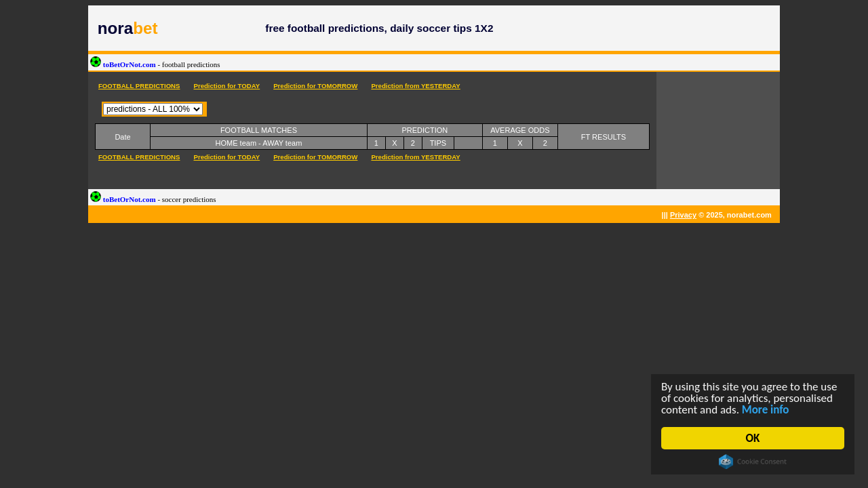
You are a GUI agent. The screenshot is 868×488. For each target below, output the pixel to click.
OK (753, 438)
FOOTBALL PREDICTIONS (139, 86)
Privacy (683, 215)
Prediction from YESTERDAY (415, 86)
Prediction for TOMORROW (315, 86)
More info (766, 410)
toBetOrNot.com (155, 64)
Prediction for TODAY (226, 86)
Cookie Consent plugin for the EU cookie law (753, 462)
